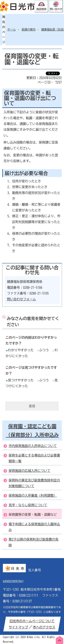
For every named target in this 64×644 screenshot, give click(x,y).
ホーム (12, 29)
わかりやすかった (20, 350)
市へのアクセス (44, 627)
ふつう (43, 350)
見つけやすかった (20, 380)
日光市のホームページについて (32, 621)
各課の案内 (28, 29)
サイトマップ (18, 627)
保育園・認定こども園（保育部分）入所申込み (32, 431)
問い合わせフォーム (21, 299)
